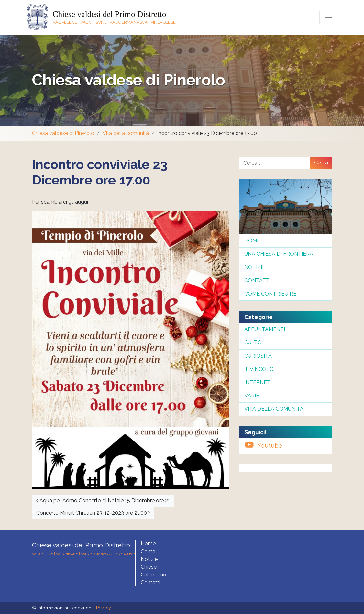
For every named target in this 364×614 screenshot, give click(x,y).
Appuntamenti (265, 329)
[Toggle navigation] (328, 17)
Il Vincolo (259, 369)
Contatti (258, 280)
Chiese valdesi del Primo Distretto (110, 14)
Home (252, 241)
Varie (252, 396)
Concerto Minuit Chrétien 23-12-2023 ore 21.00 (93, 513)
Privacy (104, 608)
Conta (148, 551)
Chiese (149, 567)
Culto (253, 343)
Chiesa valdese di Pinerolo (129, 80)
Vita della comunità (126, 133)
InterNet (257, 382)
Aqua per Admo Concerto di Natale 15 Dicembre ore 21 (103, 501)
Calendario (154, 575)
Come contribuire (270, 294)
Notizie (255, 267)
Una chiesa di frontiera (279, 254)
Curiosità (258, 356)
